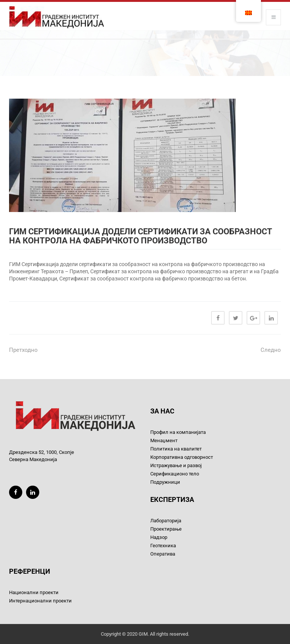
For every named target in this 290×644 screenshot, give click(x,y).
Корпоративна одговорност (182, 457)
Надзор (159, 537)
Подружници (165, 482)
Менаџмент (164, 440)
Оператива (163, 554)
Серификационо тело (175, 474)
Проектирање (166, 529)
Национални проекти (34, 592)
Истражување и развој (176, 465)
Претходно (23, 350)
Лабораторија (166, 521)
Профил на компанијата (178, 432)
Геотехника (163, 546)
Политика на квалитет (176, 449)
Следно (271, 350)
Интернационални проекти (40, 601)
